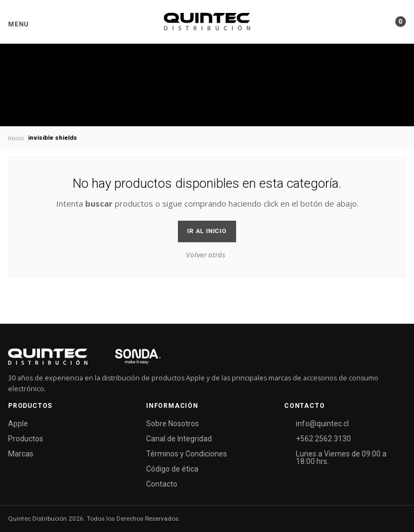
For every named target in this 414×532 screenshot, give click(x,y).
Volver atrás (206, 255)
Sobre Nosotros (172, 424)
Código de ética (172, 469)
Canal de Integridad (179, 439)
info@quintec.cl (322, 424)
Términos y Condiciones (187, 454)
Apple (18, 424)
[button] (18, 24)
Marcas (21, 454)
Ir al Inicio (207, 231)
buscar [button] (99, 203)
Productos (26, 439)
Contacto (162, 484)
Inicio (16, 138)
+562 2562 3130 (323, 439)
